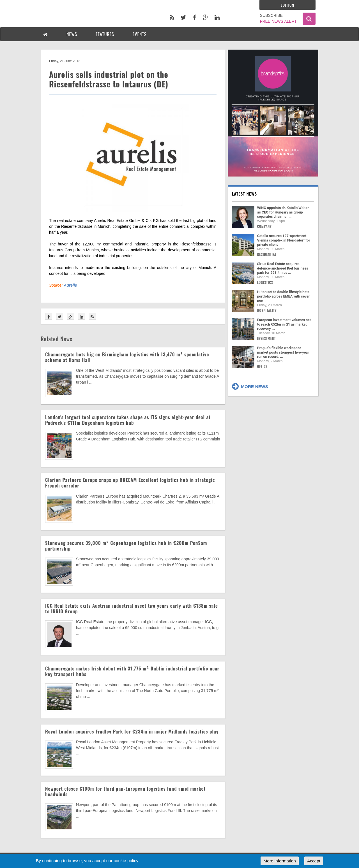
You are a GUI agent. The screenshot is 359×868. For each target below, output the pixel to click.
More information (279, 861)
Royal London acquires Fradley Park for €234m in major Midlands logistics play (132, 731)
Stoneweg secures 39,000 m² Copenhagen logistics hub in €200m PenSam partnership (126, 546)
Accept (314, 861)
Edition (287, 5)
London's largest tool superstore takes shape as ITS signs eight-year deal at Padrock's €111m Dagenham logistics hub (128, 420)
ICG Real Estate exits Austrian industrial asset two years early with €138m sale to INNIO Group (132, 608)
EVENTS (140, 34)
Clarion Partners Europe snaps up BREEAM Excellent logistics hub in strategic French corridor (130, 483)
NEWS (72, 34)
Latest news (245, 194)
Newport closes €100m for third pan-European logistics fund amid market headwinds (125, 791)
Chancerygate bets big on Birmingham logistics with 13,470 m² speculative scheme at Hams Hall (127, 357)
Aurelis (70, 285)
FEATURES (105, 34)
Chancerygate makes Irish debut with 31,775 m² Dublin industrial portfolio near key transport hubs (132, 671)
